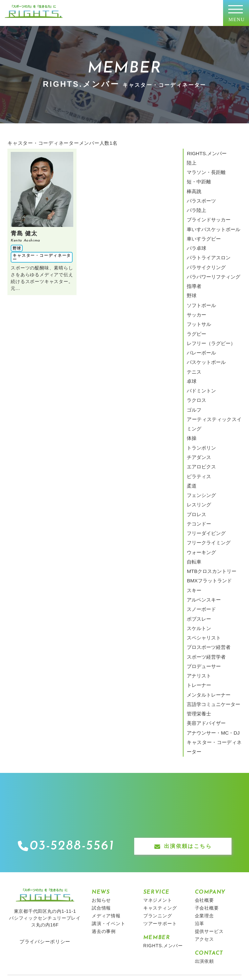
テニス (194, 351)
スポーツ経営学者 (205, 610)
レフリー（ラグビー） (209, 325)
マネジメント (158, 845)
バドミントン (200, 368)
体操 (191, 412)
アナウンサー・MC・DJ (211, 679)
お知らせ (101, 845)
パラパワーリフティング (212, 265)
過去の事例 (104, 876)
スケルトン (198, 584)
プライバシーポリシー (45, 886)
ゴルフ (194, 386)
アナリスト (198, 627)
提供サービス (209, 876)
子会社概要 (207, 852)
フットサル (198, 308)
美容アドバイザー (205, 671)
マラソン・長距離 (205, 170)
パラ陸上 (196, 205)
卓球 (191, 360)
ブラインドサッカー (207, 213)
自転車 (194, 524)
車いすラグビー (203, 230)
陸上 (191, 161)
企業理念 (204, 860)
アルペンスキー (203, 558)
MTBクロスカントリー (210, 533)
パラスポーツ (200, 196)
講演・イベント (109, 868)
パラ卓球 (196, 239)
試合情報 (101, 852)
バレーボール (200, 334)
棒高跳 (194, 187)
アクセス (204, 884)
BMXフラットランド (207, 541)
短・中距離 (198, 179)
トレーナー (198, 636)
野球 (191, 282)
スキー (194, 550)
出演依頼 (204, 906)
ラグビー (196, 317)
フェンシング (200, 464)
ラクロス (196, 377)
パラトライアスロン (207, 248)
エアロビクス (200, 438)
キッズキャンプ (66, 930)
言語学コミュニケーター (212, 653)
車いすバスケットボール (212, 222)
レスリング (198, 472)
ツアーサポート (160, 868)
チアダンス (198, 429)
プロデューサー (203, 619)
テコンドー (198, 490)
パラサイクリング (205, 256)
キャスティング (160, 852)
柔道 (191, 455)
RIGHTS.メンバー (205, 153)
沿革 (200, 868)
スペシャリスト (203, 593)
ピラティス (198, 446)
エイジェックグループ (113, 930)
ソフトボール (200, 291)
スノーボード (203, 567)
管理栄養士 (198, 662)
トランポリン (200, 420)
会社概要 (204, 845)
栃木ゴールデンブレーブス (171, 930)
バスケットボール (205, 343)
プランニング (158, 860)
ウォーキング (200, 515)
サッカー (196, 300)
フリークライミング (207, 507)
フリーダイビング (205, 498)
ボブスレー (198, 576)
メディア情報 (106, 860)
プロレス (196, 481)
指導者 (194, 274)
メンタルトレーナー (207, 645)
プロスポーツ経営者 (207, 602)
